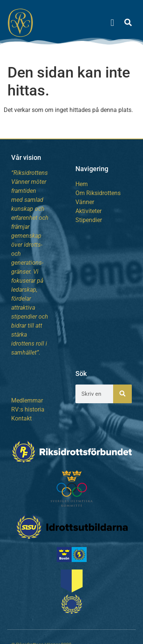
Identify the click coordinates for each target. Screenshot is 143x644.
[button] (112, 22)
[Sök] (122, 394)
